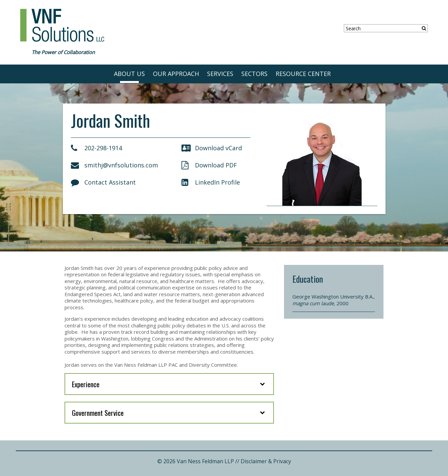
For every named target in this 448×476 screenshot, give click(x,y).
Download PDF (209, 165)
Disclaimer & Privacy (266, 461)
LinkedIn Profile (211, 182)
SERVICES (220, 74)
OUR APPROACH (176, 74)
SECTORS (254, 74)
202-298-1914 (96, 148)
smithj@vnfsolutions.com (114, 165)
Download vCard (212, 148)
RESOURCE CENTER (303, 74)
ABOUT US (129, 74)
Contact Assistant (103, 182)
